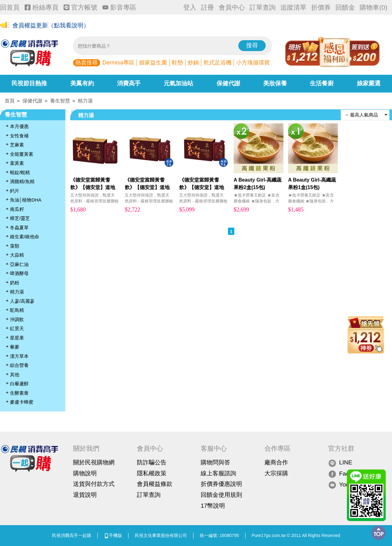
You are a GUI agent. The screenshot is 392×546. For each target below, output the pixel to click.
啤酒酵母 (19, 273)
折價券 (321, 7)
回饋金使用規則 (221, 495)
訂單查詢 (263, 7)
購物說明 (85, 473)
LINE (340, 463)
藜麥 (15, 347)
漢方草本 (19, 356)
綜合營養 (19, 365)
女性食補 (19, 136)
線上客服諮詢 (218, 473)
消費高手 (129, 83)
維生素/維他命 (25, 237)
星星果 (17, 338)
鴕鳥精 (17, 310)
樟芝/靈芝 (20, 218)
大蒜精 (17, 255)
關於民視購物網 (94, 462)
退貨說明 (85, 495)
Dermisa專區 (118, 63)
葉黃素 (17, 163)
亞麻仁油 (19, 264)
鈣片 (15, 191)
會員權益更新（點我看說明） (51, 25)
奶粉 (15, 283)
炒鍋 (193, 63)
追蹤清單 (293, 7)
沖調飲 (17, 319)
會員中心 (232, 7)
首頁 (10, 101)
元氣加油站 (178, 83)
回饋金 (345, 7)
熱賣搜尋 (86, 63)
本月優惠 (19, 126)
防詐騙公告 (152, 462)
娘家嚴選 (369, 83)
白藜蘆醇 (19, 384)
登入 (190, 7)
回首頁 (10, 7)
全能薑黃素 (22, 154)
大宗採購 (276, 473)
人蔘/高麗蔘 (22, 301)
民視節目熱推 (29, 83)
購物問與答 (215, 462)
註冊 (208, 7)
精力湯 (85, 101)
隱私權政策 (152, 473)
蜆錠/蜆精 (20, 172)
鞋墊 (177, 63)
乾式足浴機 (217, 63)
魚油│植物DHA (26, 200)
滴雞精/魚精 (22, 181)
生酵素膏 (19, 393)
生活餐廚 (322, 83)
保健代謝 (228, 83)
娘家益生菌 (153, 63)
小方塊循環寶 (253, 63)
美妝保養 (275, 83)
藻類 (15, 246)
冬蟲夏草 (19, 228)
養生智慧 (60, 101)
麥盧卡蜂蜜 (22, 402)
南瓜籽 (17, 209)
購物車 (373, 7)
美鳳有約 (82, 83)
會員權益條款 (155, 484)
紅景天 (17, 328)
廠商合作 (276, 462)
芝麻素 (17, 145)
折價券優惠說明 (221, 484)
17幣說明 (213, 506)
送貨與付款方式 (94, 484)
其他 (15, 375)
